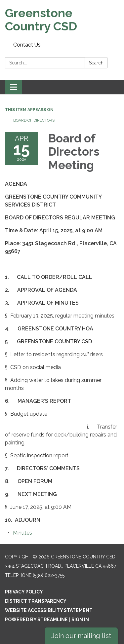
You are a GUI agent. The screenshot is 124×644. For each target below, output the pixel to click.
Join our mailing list (81, 636)
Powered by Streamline (36, 620)
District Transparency (36, 601)
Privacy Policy (24, 592)
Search (96, 63)
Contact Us (27, 45)
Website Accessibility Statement (49, 610)
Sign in (80, 620)
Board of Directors (34, 120)
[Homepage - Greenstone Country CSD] (62, 20)
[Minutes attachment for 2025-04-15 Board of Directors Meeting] (22, 533)
